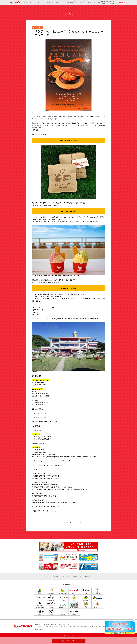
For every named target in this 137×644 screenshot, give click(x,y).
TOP (24, 2)
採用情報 (87, 576)
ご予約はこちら (68, 641)
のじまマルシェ (58, 2)
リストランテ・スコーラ (34, 2)
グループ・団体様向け (113, 2)
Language (124, 2)
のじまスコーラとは (53, 576)
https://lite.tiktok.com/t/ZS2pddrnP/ (48, 465)
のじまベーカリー (68, 2)
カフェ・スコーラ (47, 2)
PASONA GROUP (69, 636)
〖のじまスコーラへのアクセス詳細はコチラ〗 (46, 507)
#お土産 (34, 511)
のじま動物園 (79, 2)
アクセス (98, 2)
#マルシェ (53, 511)
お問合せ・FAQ (77, 576)
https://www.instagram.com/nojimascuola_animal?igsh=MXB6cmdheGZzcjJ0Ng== (69, 457)
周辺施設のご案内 (105, 2)
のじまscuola (15, 2)
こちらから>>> (55, 205)
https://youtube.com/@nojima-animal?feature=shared (55, 461)
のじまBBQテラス (89, 2)
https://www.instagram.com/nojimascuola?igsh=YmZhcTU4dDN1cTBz (75, 319)
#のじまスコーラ (43, 511)
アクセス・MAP (66, 576)
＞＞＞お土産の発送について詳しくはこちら (45, 282)
